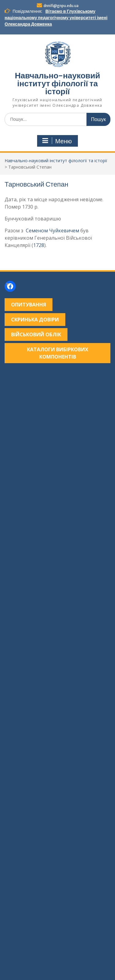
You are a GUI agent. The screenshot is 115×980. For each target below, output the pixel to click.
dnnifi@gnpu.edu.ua (61, 6)
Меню (57, 141)
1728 (39, 245)
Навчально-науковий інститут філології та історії (58, 83)
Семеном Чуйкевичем (52, 231)
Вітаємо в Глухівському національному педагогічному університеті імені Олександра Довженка (56, 18)
